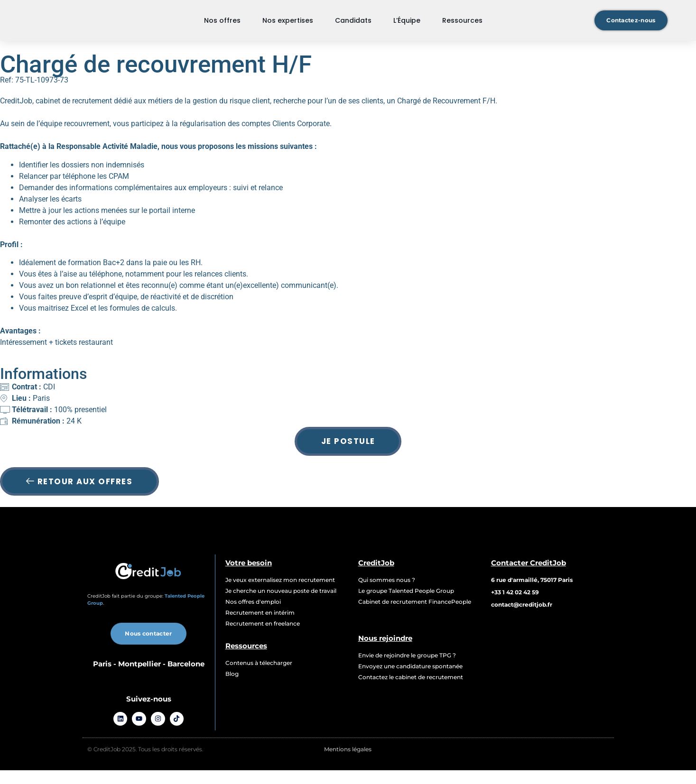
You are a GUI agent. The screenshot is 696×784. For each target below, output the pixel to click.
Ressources (462, 26)
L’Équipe (407, 26)
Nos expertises (288, 26)
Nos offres (222, 26)
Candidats (353, 26)
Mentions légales (348, 763)
